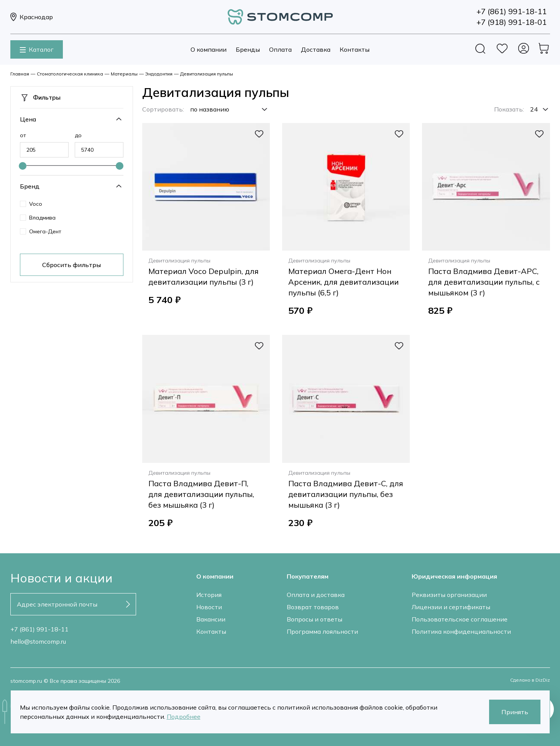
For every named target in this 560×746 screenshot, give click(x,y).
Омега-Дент (45, 231)
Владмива (42, 218)
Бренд (30, 186)
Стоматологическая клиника (70, 74)
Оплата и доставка (316, 595)
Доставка (316, 49)
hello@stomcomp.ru (38, 641)
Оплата (280, 49)
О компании (209, 49)
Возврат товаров (313, 607)
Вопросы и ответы (314, 619)
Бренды (248, 49)
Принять (515, 712)
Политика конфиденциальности (461, 631)
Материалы (124, 74)
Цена (28, 119)
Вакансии (211, 619)
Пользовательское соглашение (460, 619)
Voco (36, 204)
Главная (20, 74)
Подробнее (184, 716)
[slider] (23, 166)
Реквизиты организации (449, 595)
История (209, 595)
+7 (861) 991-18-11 (39, 629)
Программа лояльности (322, 631)
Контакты (355, 49)
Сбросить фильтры (71, 265)
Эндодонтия (159, 74)
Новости (209, 607)
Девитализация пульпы (207, 74)
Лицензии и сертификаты (451, 607)
